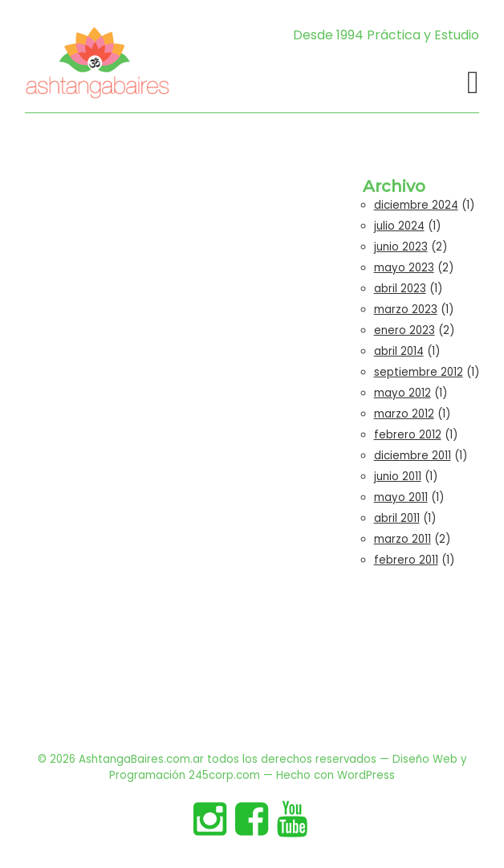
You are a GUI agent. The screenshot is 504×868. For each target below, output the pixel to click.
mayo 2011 (401, 497)
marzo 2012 (404, 414)
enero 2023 (404, 330)
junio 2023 (401, 247)
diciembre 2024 (416, 205)
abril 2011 (397, 518)
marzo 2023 (406, 310)
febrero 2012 (408, 435)
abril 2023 (400, 289)
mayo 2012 (402, 393)
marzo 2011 (402, 539)
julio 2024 (399, 226)
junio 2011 (398, 477)
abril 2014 (399, 351)
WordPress (366, 775)
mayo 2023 (404, 268)
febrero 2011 (406, 560)
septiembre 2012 (419, 372)
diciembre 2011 (413, 456)
